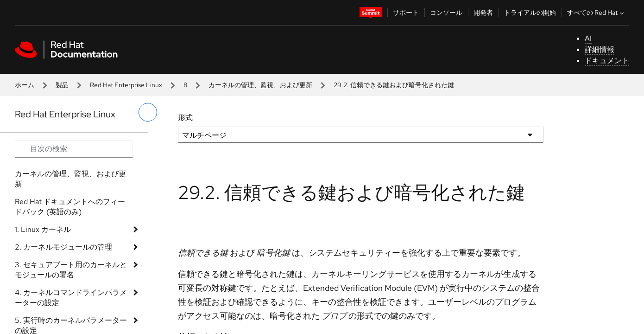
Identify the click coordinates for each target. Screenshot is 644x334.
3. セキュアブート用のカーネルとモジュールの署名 (71, 270)
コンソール (446, 13)
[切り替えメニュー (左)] (148, 112)
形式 (185, 118)
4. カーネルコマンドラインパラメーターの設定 (71, 298)
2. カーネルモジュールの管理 (63, 247)
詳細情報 (600, 49)
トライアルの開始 (530, 13)
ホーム (25, 85)
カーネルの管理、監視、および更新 (260, 85)
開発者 (483, 13)
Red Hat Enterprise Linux (126, 85)
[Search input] (74, 149)
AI (588, 38)
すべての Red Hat (597, 13)
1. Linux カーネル (43, 229)
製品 (62, 85)
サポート (406, 13)
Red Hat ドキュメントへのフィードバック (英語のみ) (70, 207)
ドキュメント (607, 61)
